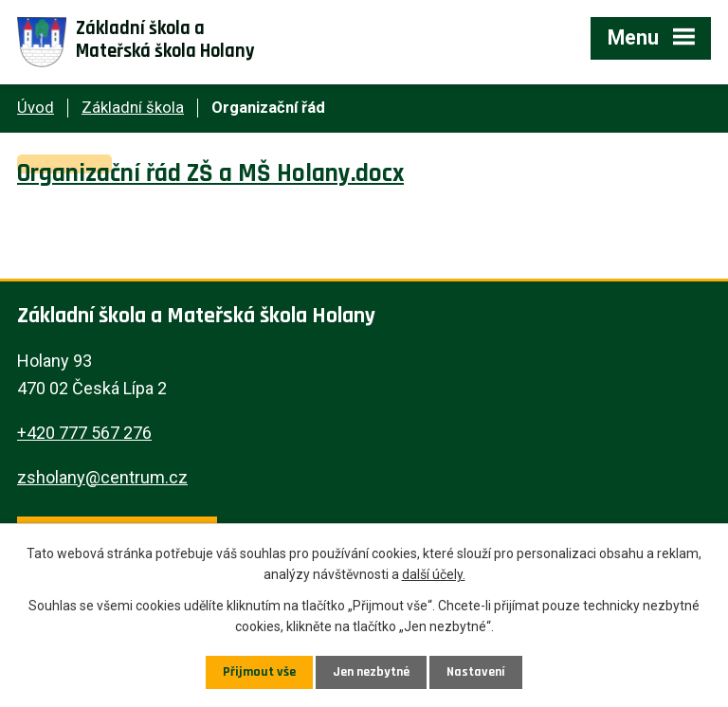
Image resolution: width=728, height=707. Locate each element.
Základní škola (133, 108)
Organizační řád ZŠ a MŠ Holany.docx (210, 173)
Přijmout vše (259, 672)
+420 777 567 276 (84, 433)
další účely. (434, 574)
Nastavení (476, 672)
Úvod (36, 108)
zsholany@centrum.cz (102, 477)
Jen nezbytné (371, 672)
